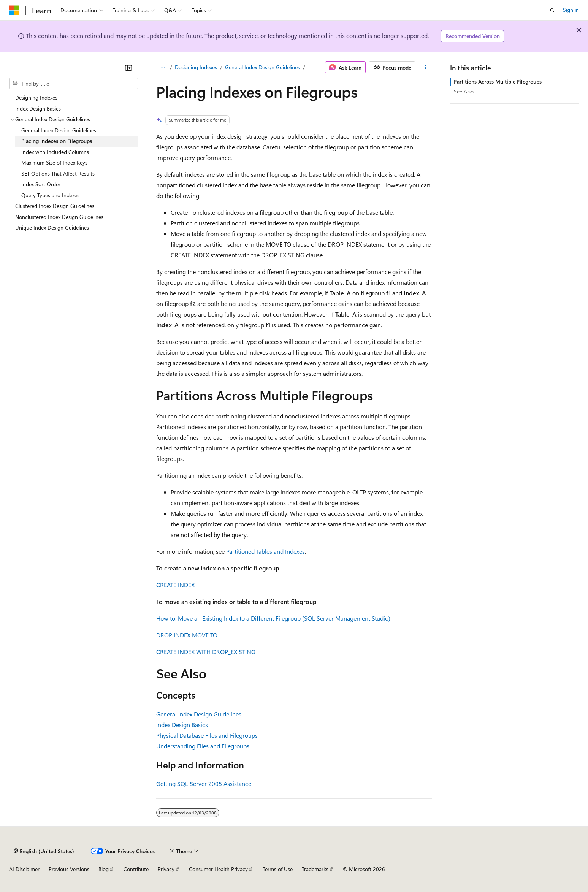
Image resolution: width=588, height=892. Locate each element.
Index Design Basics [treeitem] (38, 109)
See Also (464, 91)
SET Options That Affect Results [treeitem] (58, 173)
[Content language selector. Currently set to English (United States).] (44, 851)
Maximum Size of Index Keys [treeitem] (54, 162)
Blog (104, 869)
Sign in (571, 10)
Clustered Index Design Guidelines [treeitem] (55, 206)
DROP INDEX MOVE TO (187, 635)
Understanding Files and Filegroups (203, 746)
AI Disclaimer (24, 869)
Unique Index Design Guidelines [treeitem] (52, 227)
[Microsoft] (14, 10)
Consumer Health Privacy (218, 869)
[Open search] (552, 10)
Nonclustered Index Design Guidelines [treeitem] (59, 217)
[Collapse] (128, 68)
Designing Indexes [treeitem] (36, 97)
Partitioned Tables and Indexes (265, 551)
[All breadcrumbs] (163, 67)
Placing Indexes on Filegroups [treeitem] (57, 141)
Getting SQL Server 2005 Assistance (204, 783)
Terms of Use (278, 869)
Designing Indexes (196, 67)
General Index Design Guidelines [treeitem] (59, 130)
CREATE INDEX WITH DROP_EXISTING (206, 652)
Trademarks (315, 869)
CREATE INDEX (175, 585)
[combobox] (74, 84)
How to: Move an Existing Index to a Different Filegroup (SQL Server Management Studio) (273, 618)
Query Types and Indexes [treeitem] (50, 195)
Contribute (136, 869)
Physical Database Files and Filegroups (207, 735)
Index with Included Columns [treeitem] (55, 152)
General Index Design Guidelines (262, 67)
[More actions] (425, 67)
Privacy (166, 869)
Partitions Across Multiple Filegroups (498, 82)
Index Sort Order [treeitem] (41, 184)
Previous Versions (69, 869)
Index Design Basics (182, 725)
